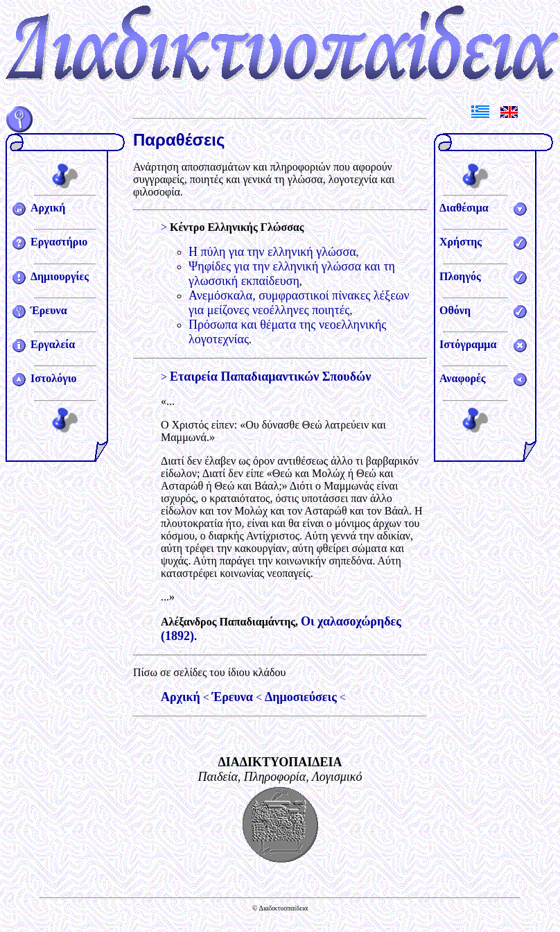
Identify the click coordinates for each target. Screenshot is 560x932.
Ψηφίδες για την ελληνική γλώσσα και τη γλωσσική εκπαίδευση (292, 274)
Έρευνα (49, 310)
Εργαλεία (53, 344)
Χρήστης (461, 242)
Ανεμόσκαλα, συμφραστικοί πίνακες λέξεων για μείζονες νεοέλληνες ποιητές (299, 303)
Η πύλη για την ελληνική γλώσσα (272, 252)
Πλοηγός (460, 276)
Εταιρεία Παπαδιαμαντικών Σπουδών (270, 377)
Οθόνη (455, 310)
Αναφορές (463, 378)
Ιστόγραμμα (468, 344)
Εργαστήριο (59, 242)
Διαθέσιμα (464, 208)
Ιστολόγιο (54, 378)
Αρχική (48, 208)
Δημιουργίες (60, 276)
